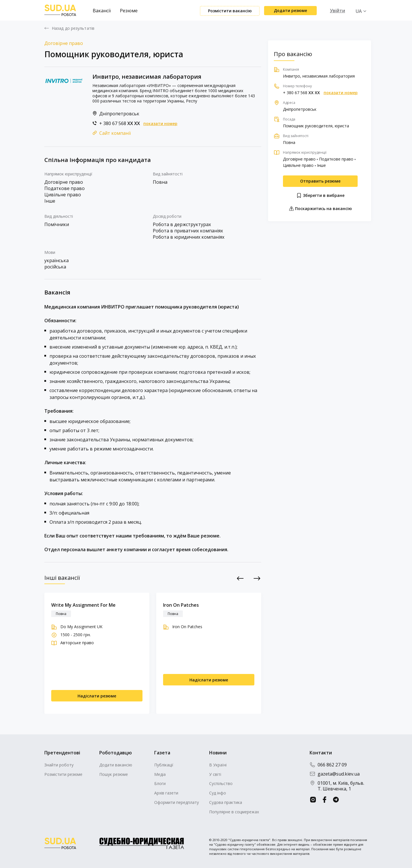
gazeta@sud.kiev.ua (335, 774)
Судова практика (226, 802)
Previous (240, 578)
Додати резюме (290, 10)
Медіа (160, 774)
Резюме (129, 11)
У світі (215, 774)
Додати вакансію (116, 765)
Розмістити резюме (63, 774)
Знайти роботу (59, 765)
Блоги (160, 783)
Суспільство (221, 783)
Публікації (164, 765)
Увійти (337, 11)
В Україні (218, 765)
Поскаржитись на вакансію (320, 208)
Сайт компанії (115, 133)
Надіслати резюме (97, 696)
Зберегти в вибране (320, 195)
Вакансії (102, 11)
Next (257, 578)
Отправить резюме (320, 181)
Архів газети (166, 793)
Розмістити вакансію (230, 11)
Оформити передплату (177, 802)
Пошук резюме (114, 774)
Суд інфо (218, 793)
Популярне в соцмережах (234, 812)
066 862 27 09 (328, 765)
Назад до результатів (73, 28)
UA (359, 11)
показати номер (160, 124)
